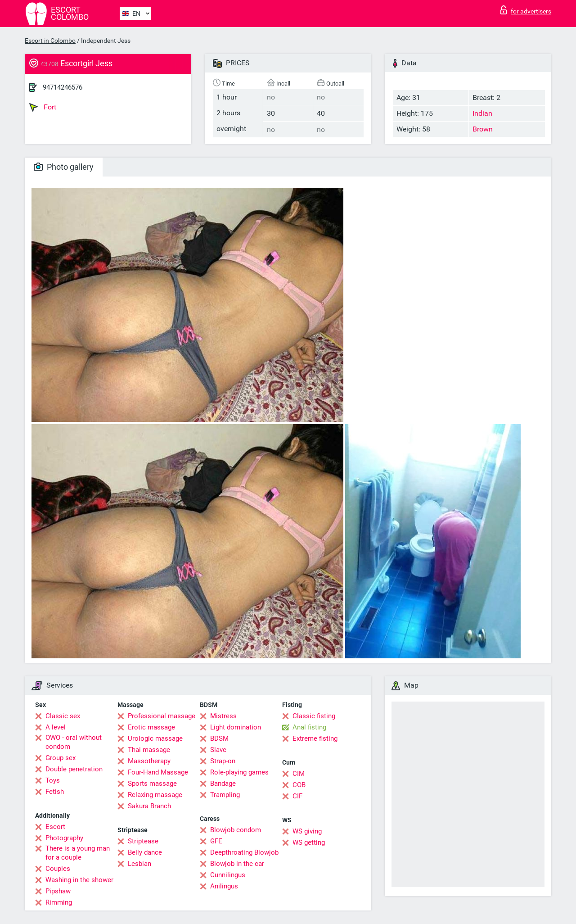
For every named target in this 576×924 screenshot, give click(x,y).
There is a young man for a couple (78, 853)
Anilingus (224, 886)
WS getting (309, 842)
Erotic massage (151, 727)
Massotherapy (149, 761)
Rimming (59, 902)
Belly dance (145, 852)
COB (299, 785)
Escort (55, 827)
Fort (43, 107)
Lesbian (139, 864)
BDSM (219, 738)
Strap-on (223, 761)
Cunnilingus (228, 875)
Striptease (143, 841)
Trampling (225, 795)
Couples (58, 869)
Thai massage (149, 750)
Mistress (223, 716)
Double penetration (74, 769)
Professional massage (162, 716)
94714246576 (63, 87)
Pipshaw (58, 891)
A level (56, 727)
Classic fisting (314, 716)
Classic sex (63, 716)
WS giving (307, 831)
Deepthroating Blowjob (244, 852)
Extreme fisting (315, 738)
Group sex (61, 758)
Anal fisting (309, 727)
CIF (297, 796)
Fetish (55, 792)
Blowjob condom (236, 830)
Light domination (236, 727)
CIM (299, 774)
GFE (216, 841)
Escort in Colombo (50, 41)
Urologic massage (155, 738)
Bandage (223, 784)
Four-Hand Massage (158, 772)
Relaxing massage (155, 795)
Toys (53, 780)
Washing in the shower (79, 880)
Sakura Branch (149, 806)
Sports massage (152, 784)
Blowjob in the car (237, 864)
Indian (482, 113)
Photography (64, 838)
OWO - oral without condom (74, 742)
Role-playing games (239, 772)
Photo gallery (64, 167)
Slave (218, 750)
